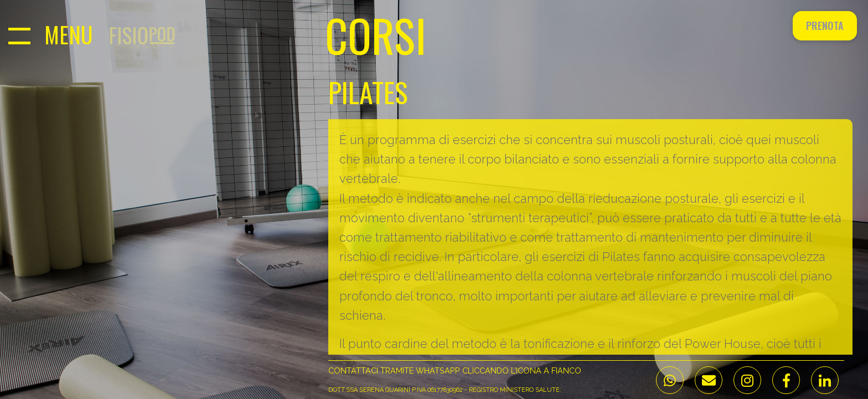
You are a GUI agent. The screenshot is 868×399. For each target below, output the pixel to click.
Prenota (825, 25)
